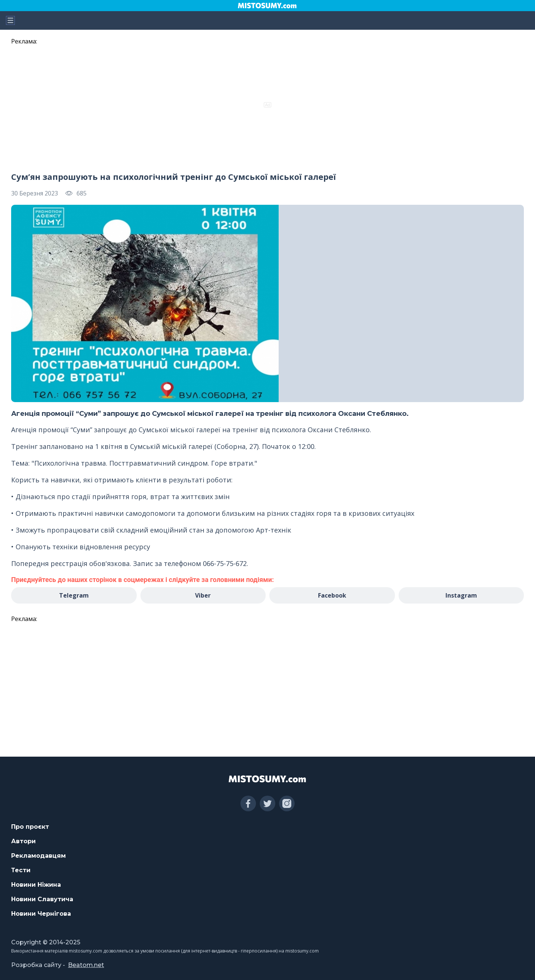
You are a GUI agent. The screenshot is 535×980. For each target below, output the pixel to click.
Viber (203, 595)
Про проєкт (30, 827)
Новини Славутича (42, 899)
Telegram (74, 595)
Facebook (332, 595)
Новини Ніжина (36, 885)
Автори (23, 841)
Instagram (461, 595)
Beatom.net (86, 965)
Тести (21, 870)
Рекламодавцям (38, 856)
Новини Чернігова (41, 914)
